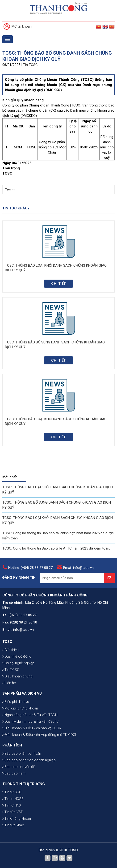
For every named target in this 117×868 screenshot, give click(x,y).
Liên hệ (9, 683)
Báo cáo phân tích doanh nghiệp (29, 760)
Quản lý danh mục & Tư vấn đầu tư (30, 721)
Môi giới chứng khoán (20, 708)
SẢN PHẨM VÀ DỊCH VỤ (22, 693)
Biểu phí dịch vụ (16, 702)
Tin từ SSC (12, 792)
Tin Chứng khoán (17, 819)
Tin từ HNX (12, 805)
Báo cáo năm (14, 773)
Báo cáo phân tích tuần (22, 754)
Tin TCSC (30, 65)
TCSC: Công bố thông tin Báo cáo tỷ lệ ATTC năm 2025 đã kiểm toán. (56, 548)
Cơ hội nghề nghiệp (18, 663)
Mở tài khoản (18, 27)
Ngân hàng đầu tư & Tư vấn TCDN (30, 715)
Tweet (10, 190)
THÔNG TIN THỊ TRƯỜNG (24, 784)
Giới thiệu (10, 650)
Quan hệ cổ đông (17, 656)
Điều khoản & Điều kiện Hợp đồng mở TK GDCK (40, 735)
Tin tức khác (13, 825)
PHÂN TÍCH (12, 745)
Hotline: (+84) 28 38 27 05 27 (30, 568)
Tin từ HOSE (13, 799)
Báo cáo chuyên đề (19, 767)
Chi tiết (58, 284)
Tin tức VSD (13, 812)
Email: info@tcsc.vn (78, 568)
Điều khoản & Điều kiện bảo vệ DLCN (32, 728)
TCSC (7, 642)
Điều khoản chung (17, 676)
